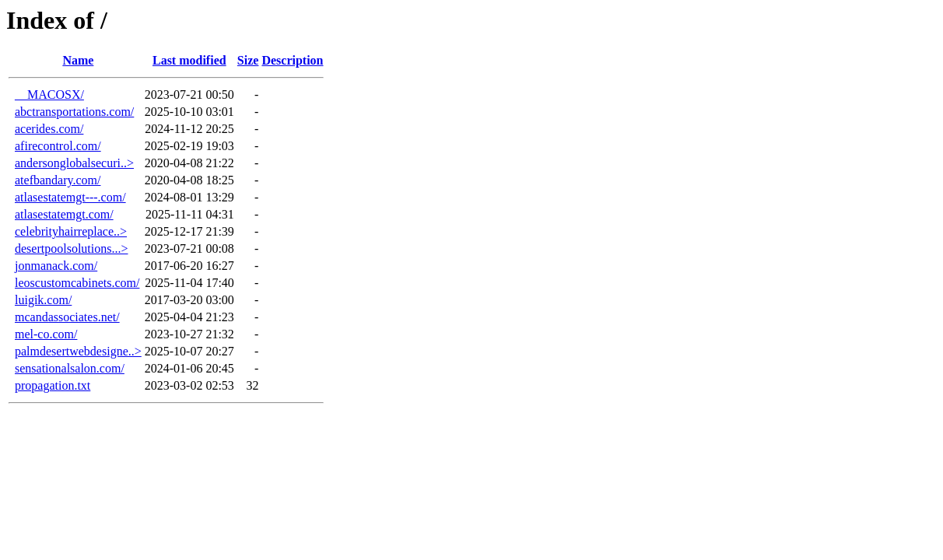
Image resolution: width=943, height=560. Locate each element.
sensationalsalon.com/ (70, 368)
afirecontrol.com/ (58, 146)
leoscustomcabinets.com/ (77, 283)
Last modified (189, 60)
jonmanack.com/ (56, 266)
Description (292, 60)
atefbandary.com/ (58, 180)
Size (248, 60)
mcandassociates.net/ (67, 317)
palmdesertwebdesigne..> (78, 351)
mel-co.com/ (46, 334)
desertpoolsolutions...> (71, 248)
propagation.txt (53, 385)
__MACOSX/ (49, 94)
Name (78, 60)
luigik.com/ (43, 300)
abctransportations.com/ (74, 112)
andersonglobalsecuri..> (74, 163)
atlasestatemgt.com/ (64, 214)
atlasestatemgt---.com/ (70, 197)
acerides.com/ (49, 129)
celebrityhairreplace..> (71, 231)
